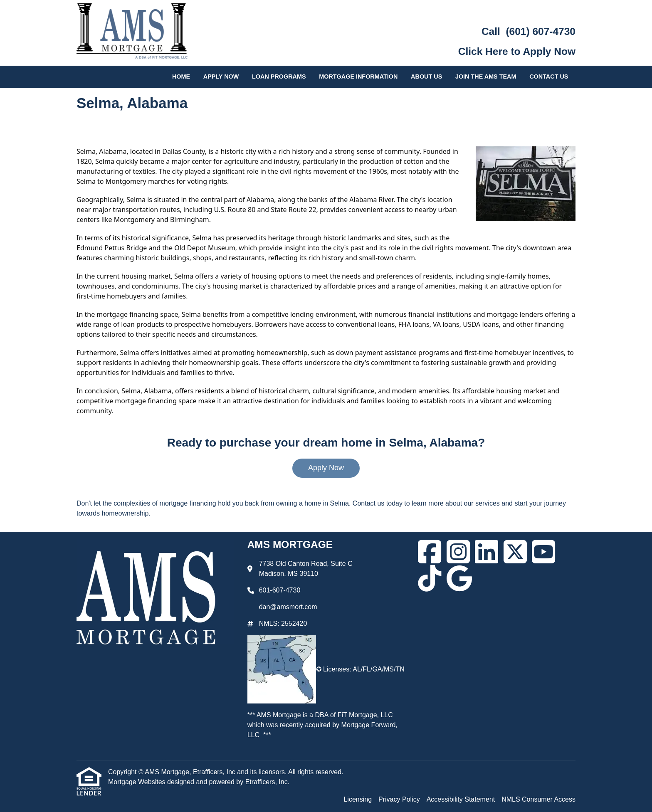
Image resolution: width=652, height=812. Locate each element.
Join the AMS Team (486, 77)
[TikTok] (430, 578)
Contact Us (549, 77)
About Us (426, 77)
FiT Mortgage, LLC (365, 715)
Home (181, 77)
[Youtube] (543, 552)
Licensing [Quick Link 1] (358, 799)
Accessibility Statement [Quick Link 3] (461, 799)
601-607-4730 (280, 590)
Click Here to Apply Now (517, 51)
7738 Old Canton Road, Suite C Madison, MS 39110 (306, 569)
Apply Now (221, 77)
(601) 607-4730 (541, 31)
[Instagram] (458, 552)
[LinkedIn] (487, 552)
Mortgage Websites (138, 782)
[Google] (459, 578)
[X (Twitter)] (515, 552)
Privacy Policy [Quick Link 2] (399, 799)
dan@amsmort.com (288, 607)
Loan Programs (279, 77)
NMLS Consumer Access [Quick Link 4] (538, 799)
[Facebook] (430, 552)
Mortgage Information (358, 77)
